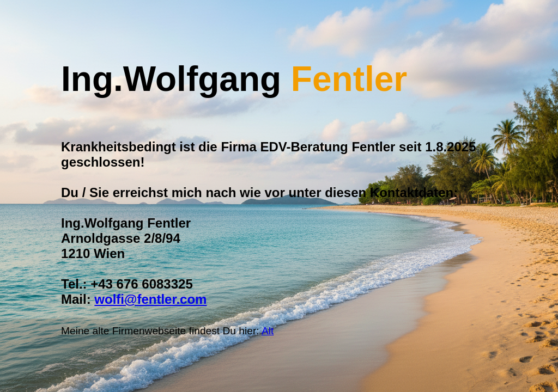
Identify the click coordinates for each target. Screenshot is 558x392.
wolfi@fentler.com (150, 299)
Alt (268, 331)
